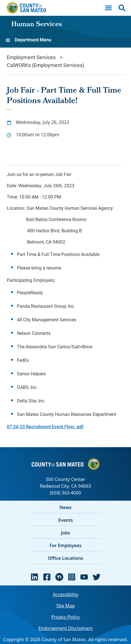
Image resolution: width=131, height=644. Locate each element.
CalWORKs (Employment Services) (45, 65)
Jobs (66, 533)
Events (65, 520)
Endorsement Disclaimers (65, 628)
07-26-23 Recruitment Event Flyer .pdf (45, 426)
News (66, 507)
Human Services (37, 25)
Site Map (65, 606)
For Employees (65, 545)
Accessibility (65, 594)
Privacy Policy (66, 617)
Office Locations (65, 558)
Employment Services (31, 57)
